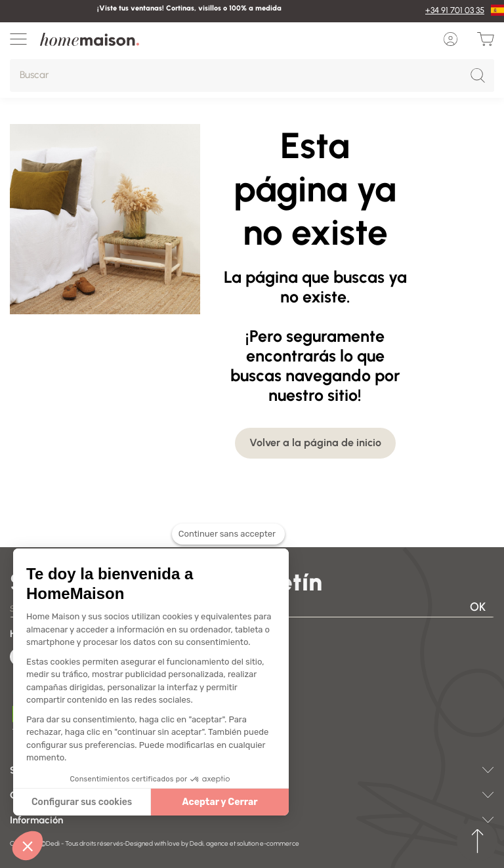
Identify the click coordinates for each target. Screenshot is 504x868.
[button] (28, 846)
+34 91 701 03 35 (455, 10)
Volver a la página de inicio (315, 443)
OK (478, 607)
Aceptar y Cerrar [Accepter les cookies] (145, 802)
